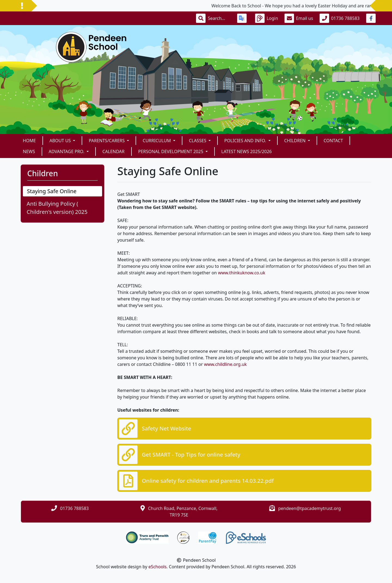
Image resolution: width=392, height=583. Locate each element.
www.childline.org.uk (225, 364)
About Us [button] (61, 141)
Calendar (113, 151)
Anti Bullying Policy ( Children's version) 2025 (57, 208)
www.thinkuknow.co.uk (242, 273)
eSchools (157, 567)
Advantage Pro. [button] (67, 151)
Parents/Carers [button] (107, 141)
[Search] (219, 18)
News (29, 151)
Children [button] (295, 141)
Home (29, 141)
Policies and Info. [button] (246, 141)
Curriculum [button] (157, 141)
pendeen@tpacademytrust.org (310, 508)
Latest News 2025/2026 (246, 151)
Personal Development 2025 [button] (171, 151)
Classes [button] (198, 141)
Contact (333, 141)
